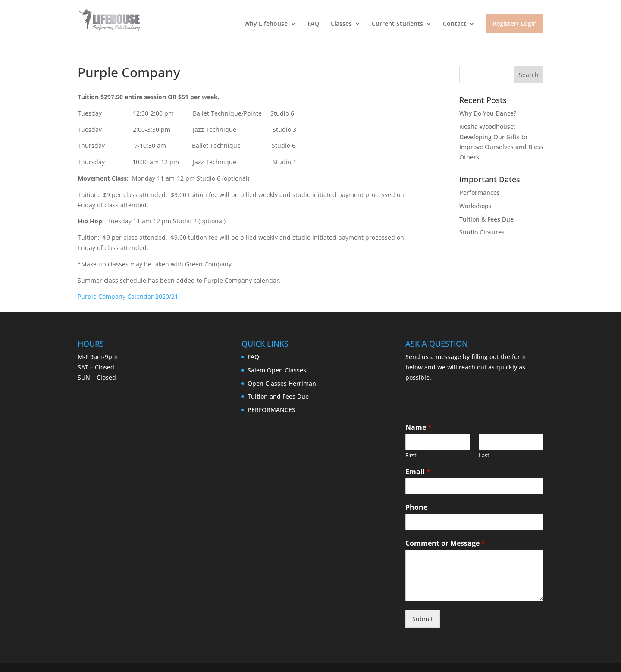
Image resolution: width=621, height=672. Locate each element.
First (411, 455)
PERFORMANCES (271, 410)
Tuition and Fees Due (278, 396)
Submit (423, 619)
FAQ (313, 24)
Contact (455, 24)
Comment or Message (445, 543)
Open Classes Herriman (282, 383)
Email (418, 472)
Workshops (475, 206)
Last (484, 455)
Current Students (397, 24)
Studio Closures (482, 232)
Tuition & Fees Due (486, 219)
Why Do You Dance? (488, 113)
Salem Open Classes (277, 370)
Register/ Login (515, 23)
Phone (416, 508)
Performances (480, 192)
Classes (341, 24)
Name (419, 427)
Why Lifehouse (266, 24)
